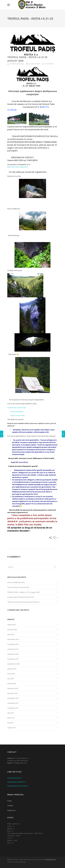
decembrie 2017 (13, 698)
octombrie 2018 (13, 659)
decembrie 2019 (13, 639)
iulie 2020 (11, 634)
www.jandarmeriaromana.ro (18, 786)
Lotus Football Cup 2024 (16, 582)
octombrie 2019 (13, 649)
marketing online (50, 860)
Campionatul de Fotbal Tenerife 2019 (21, 597)
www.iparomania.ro (14, 778)
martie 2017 (12, 728)
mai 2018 (10, 679)
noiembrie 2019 (13, 644)
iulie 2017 (11, 713)
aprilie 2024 (11, 625)
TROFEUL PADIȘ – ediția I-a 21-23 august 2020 (23, 592)
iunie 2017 (11, 718)
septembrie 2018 (13, 664)
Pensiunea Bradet (15, 412)
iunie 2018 (11, 674)
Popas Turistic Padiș (16, 415)
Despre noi (11, 810)
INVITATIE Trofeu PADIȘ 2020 (17, 167)
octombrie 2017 (13, 708)
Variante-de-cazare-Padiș (17, 408)
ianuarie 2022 (12, 630)
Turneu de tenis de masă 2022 (18, 587)
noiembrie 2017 (13, 703)
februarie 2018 (13, 688)
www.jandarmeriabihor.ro (17, 782)
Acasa (10, 801)
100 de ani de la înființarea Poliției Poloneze (23, 602)
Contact (10, 806)
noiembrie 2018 (13, 654)
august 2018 (12, 669)
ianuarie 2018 (12, 693)
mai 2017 (10, 723)
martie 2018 (12, 683)
